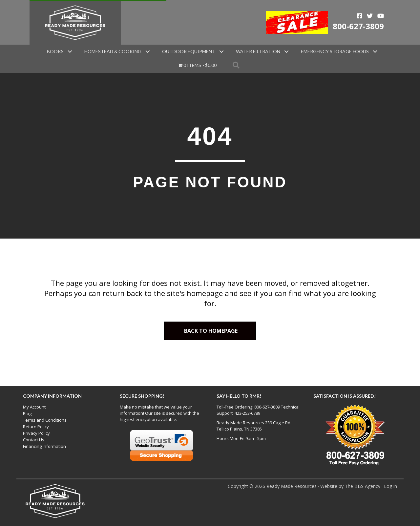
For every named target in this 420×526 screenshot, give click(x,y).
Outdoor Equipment (189, 51)
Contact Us (34, 440)
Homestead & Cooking (113, 51)
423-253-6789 (247, 413)
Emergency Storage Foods (335, 51)
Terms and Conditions (45, 420)
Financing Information (44, 446)
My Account (34, 407)
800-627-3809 (358, 26)
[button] (70, 52)
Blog (27, 413)
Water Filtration (258, 51)
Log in (390, 486)
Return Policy (36, 427)
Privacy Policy (36, 433)
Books (55, 51)
